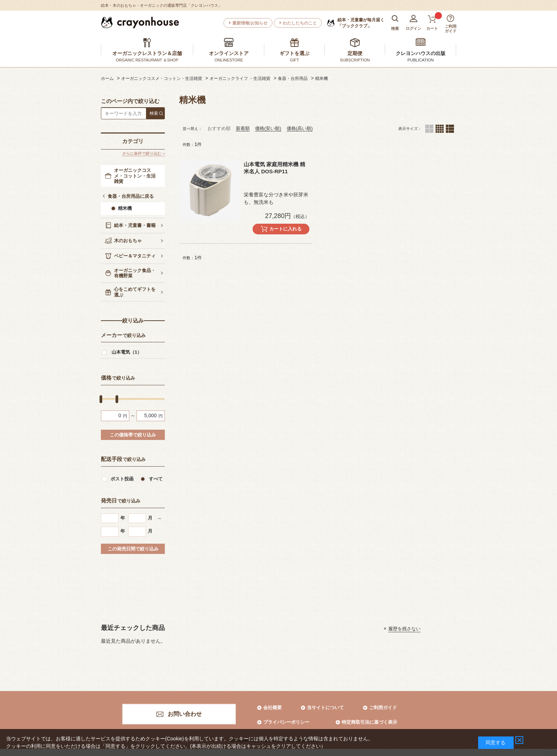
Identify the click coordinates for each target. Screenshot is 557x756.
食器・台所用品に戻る (131, 196)
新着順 (243, 128)
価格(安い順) (268, 128)
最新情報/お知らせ (250, 23)
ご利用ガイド (383, 708)
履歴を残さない (404, 628)
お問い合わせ (185, 714)
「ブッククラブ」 (361, 23)
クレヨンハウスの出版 (421, 53)
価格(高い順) (300, 128)
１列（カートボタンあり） (450, 129)
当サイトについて (325, 708)
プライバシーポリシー (286, 722)
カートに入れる (285, 229)
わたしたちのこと (300, 23)
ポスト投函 (122, 479)
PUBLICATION (421, 60)
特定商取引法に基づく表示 (369, 722)
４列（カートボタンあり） (440, 129)
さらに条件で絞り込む (142, 153)
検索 (154, 113)
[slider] (101, 399)
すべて (156, 479)
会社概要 (272, 708)
